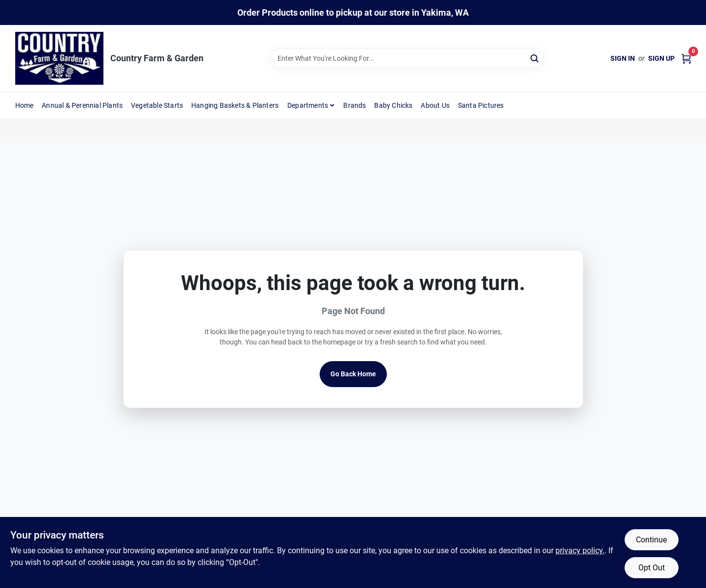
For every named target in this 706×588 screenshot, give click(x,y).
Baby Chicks (393, 105)
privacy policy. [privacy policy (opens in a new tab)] (580, 551)
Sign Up (661, 58)
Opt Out (652, 568)
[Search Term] (407, 58)
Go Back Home (353, 374)
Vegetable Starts (157, 105)
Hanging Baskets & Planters (235, 105)
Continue (651, 540)
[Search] (535, 58)
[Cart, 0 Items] (686, 59)
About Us (435, 105)
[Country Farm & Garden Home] (59, 58)
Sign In (623, 58)
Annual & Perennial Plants (82, 105)
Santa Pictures (481, 105)
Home (25, 105)
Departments (308, 105)
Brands (354, 105)
